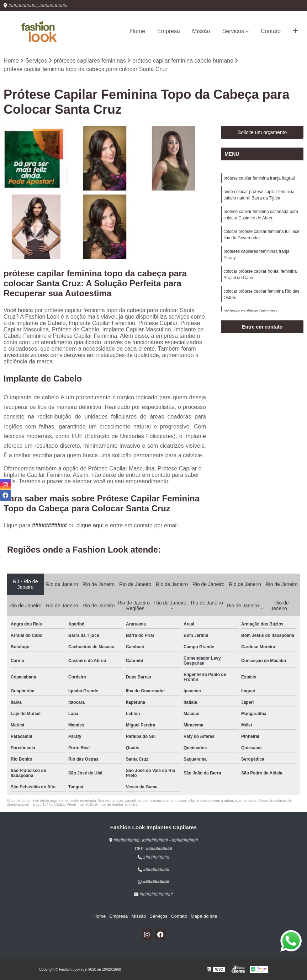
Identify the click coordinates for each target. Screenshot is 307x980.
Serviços (233, 31)
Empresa (169, 31)
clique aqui (90, 525)
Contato (271, 31)
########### (50, 525)
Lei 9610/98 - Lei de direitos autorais (108, 805)
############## (153, 894)
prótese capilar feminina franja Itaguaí (259, 178)
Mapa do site (204, 916)
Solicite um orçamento (262, 132)
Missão (201, 31)
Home (137, 31)
